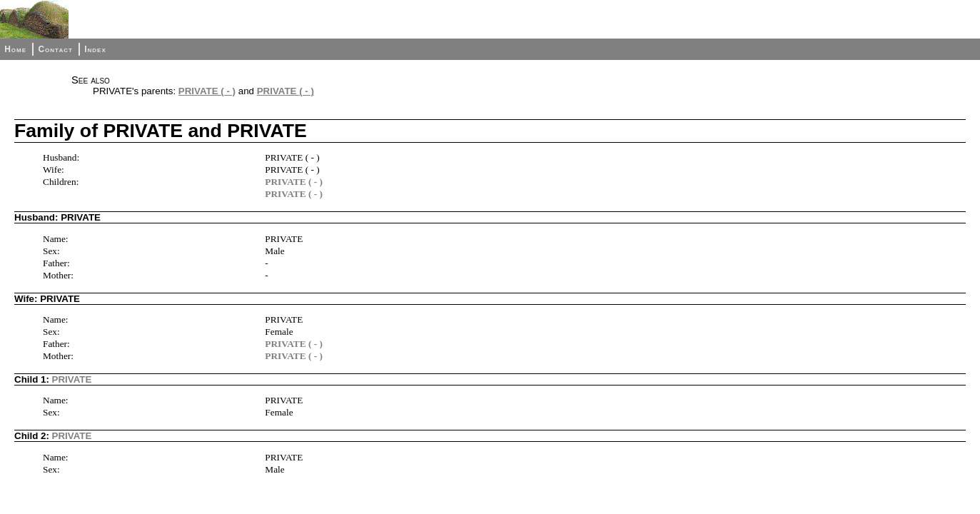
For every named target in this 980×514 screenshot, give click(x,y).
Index (95, 49)
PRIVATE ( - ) (207, 91)
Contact (55, 49)
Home (15, 49)
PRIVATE (72, 379)
